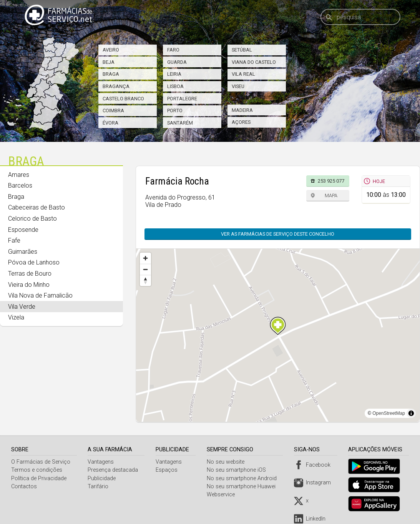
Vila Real (243, 74)
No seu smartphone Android (243, 478)
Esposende (23, 230)
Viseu (238, 86)
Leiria (174, 74)
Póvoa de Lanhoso (34, 262)
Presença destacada (114, 470)
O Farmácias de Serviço (41, 462)
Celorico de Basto (32, 219)
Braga (111, 74)
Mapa (331, 195)
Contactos (24, 487)
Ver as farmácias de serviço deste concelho (278, 234)
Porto (175, 111)
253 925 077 (331, 181)
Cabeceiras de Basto (37, 207)
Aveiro (111, 50)
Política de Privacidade (39, 478)
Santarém (180, 123)
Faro (173, 50)
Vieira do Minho (29, 285)
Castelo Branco (123, 99)
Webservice (222, 495)
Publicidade (102, 478)
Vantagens (101, 462)
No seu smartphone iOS (238, 470)
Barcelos (20, 185)
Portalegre (182, 99)
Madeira (242, 110)
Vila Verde (22, 307)
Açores (241, 122)
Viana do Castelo (254, 62)
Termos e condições (37, 470)
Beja (109, 62)
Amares (19, 175)
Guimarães (23, 252)
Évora (110, 123)
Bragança (116, 86)
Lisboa (175, 86)
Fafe (14, 240)
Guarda (177, 62)
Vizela (16, 317)
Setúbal (242, 50)
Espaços (168, 470)
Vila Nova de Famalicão (40, 295)
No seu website (227, 462)
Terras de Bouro (30, 274)
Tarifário (99, 487)
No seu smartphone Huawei (243, 487)
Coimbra (113, 111)
